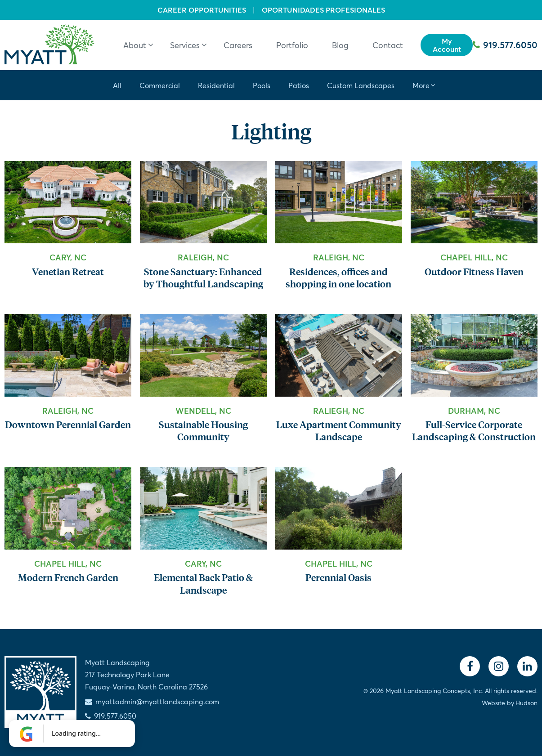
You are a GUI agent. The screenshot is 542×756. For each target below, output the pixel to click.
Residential (216, 85)
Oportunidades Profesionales (323, 10)
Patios (299, 85)
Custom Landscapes (361, 85)
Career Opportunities (202, 10)
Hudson (526, 703)
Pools (262, 85)
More (421, 85)
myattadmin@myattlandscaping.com (157, 701)
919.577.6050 (505, 45)
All (117, 85)
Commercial (160, 85)
